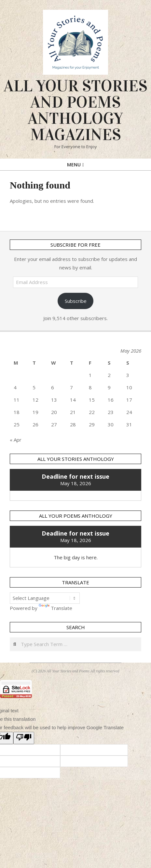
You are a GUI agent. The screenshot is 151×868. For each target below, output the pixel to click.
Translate (55, 608)
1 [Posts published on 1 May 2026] (90, 375)
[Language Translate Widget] (45, 598)
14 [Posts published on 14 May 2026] (73, 400)
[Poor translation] (24, 738)
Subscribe (76, 301)
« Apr (16, 440)
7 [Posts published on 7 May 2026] (71, 387)
